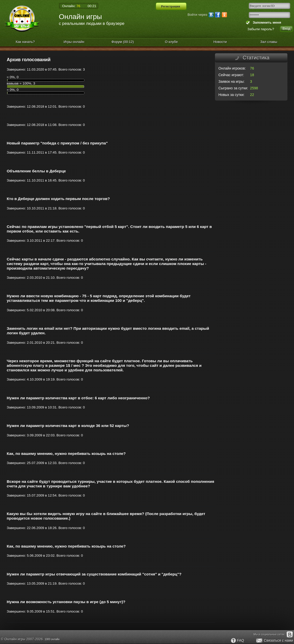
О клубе (171, 42)
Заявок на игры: (232, 81)
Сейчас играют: (231, 75)
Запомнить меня (266, 22)
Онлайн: (71, 6)
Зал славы (269, 42)
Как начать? (25, 42)
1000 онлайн (52, 639)
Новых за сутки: (232, 95)
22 (252, 95)
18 (252, 75)
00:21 (92, 6)
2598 (254, 88)
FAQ (237, 641)
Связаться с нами (274, 641)
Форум (123, 42)
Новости (220, 42)
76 (252, 68)
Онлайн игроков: (232, 68)
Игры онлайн (74, 42)
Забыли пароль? (261, 29)
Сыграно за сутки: (233, 88)
